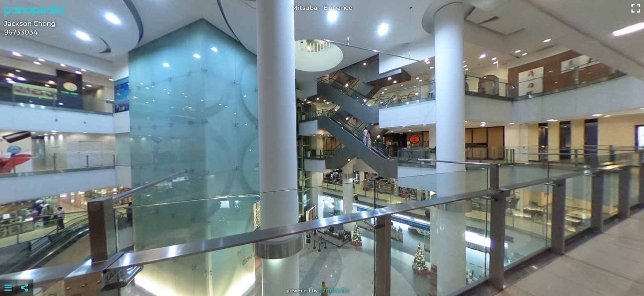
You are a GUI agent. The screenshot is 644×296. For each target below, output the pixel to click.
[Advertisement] (322, 267)
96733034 (21, 32)
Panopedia (334, 290)
